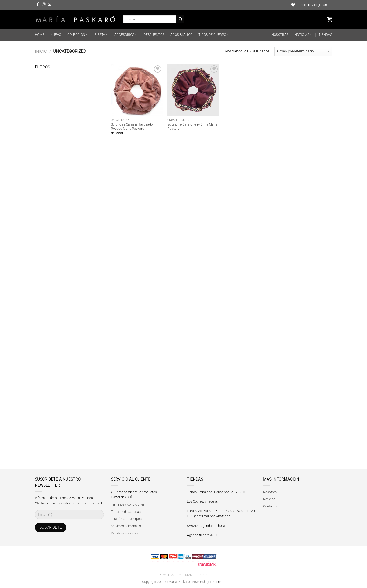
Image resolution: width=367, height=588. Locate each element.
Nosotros (270, 492)
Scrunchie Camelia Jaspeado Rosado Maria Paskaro (132, 127)
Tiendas (325, 35)
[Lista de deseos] (293, 5)
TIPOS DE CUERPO (214, 35)
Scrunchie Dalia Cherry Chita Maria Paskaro (192, 127)
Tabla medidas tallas (126, 512)
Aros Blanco (181, 35)
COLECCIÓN (78, 35)
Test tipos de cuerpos (126, 519)
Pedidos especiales (125, 533)
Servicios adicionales (126, 526)
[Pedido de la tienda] (303, 51)
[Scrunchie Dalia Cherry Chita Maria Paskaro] (193, 90)
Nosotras (280, 35)
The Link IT (217, 582)
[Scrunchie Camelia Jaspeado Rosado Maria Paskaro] (137, 90)
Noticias (303, 35)
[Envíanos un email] (50, 5)
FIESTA (101, 35)
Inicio (41, 51)
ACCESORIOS (126, 35)
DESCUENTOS (154, 35)
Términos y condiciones (128, 504)
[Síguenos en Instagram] (44, 5)
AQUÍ (128, 497)
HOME (40, 35)
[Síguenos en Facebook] (38, 5)
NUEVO (56, 35)
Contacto (270, 506)
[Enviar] (180, 19)
